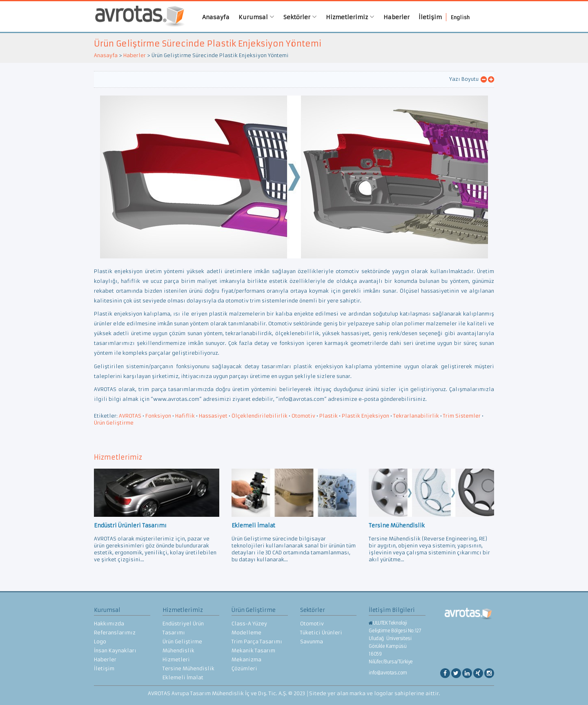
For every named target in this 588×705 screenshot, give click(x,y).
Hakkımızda (109, 624)
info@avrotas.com (388, 673)
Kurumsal (257, 17)
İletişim (431, 17)
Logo (100, 642)
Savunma (312, 642)
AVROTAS (137, 17)
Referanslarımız (115, 633)
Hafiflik (185, 416)
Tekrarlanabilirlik (416, 416)
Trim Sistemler (462, 416)
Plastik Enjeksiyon (365, 416)
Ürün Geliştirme (114, 423)
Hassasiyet (213, 416)
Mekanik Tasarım (253, 651)
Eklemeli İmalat (183, 677)
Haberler (397, 17)
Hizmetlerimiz (351, 17)
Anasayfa (216, 17)
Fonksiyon (158, 416)
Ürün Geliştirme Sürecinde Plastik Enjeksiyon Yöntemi (208, 43)
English (461, 17)
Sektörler (301, 17)
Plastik (329, 416)
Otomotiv (303, 416)
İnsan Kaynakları (115, 651)
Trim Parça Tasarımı (257, 642)
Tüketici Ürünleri (321, 633)
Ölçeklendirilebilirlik (259, 416)
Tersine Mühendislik (188, 668)
